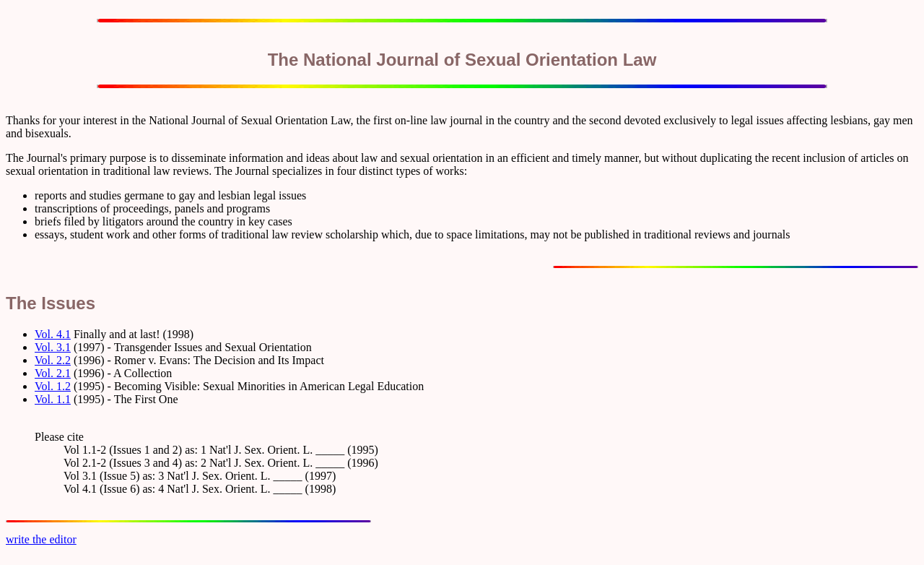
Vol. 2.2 (53, 360)
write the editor (41, 539)
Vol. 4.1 (53, 334)
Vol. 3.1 (53, 347)
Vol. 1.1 (53, 399)
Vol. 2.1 (53, 373)
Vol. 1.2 (53, 386)
